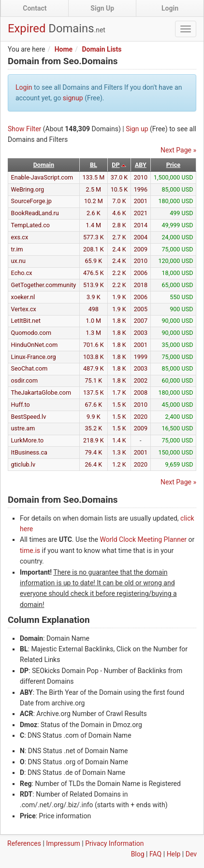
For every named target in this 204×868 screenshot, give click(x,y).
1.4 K (119, 440)
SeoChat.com (29, 368)
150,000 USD (175, 452)
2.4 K (119, 249)
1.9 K (119, 297)
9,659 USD (179, 464)
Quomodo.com (31, 333)
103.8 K (94, 357)
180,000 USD (175, 201)
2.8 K (119, 225)
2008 (141, 393)
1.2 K (119, 464)
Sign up (137, 129)
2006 (141, 273)
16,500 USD (178, 428)
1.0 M (94, 321)
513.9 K (94, 285)
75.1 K (94, 380)
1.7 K (119, 393)
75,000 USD (178, 249)
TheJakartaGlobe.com (41, 393)
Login (170, 8)
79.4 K (94, 452)
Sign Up (102, 8)
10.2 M (94, 201)
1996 (141, 189)
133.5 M (93, 177)
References (24, 843)
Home (64, 49)
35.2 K (94, 428)
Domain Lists (102, 49)
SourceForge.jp (31, 201)
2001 (141, 201)
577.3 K (94, 237)
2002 (141, 380)
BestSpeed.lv (29, 417)
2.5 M (94, 189)
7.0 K (119, 201)
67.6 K (94, 405)
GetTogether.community (44, 285)
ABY (141, 165)
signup (73, 98)
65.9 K (94, 261)
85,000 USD (178, 189)
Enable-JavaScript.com (42, 177)
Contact (35, 8)
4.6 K (119, 213)
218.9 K (94, 440)
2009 (141, 249)
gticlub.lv (23, 464)
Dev (191, 854)
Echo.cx (22, 273)
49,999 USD (178, 225)
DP (116, 165)
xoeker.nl (23, 297)
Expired (57, 28)
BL (94, 165)
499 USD (181, 213)
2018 (141, 285)
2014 (141, 225)
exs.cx (20, 237)
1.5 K (119, 405)
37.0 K (119, 177)
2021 (141, 213)
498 (94, 309)
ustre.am (23, 428)
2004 (141, 237)
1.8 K (119, 321)
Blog (138, 854)
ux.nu (18, 261)
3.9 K (94, 297)
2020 (141, 417)
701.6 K (94, 345)
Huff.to (21, 405)
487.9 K (94, 368)
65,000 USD (178, 285)
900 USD (181, 309)
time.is (30, 551)
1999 (141, 357)
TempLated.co (30, 225)
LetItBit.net (26, 321)
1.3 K (119, 452)
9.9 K (94, 417)
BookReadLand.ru (35, 213)
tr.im (17, 249)
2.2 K (119, 273)
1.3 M (94, 333)
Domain (44, 165)
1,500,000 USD (174, 177)
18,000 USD (178, 273)
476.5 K (94, 273)
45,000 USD (178, 405)
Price (173, 165)
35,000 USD (178, 345)
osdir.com (25, 380)
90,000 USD (178, 321)
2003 (141, 333)
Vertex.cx (24, 309)
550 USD (181, 297)
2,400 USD (179, 417)
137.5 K (94, 393)
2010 (141, 177)
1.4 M (94, 225)
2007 (141, 321)
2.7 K (119, 237)
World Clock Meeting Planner (143, 539)
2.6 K (94, 213)
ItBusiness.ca (29, 452)
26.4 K (94, 464)
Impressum (63, 843)
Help (174, 854)
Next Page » (178, 150)
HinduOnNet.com (35, 345)
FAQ (155, 854)
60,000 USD (178, 380)
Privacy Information (114, 843)
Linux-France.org (34, 357)
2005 (141, 309)
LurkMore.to (28, 440)
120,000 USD (175, 261)
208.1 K (94, 249)
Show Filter (24, 129)
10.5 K (119, 189)
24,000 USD (178, 237)
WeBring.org (28, 189)
